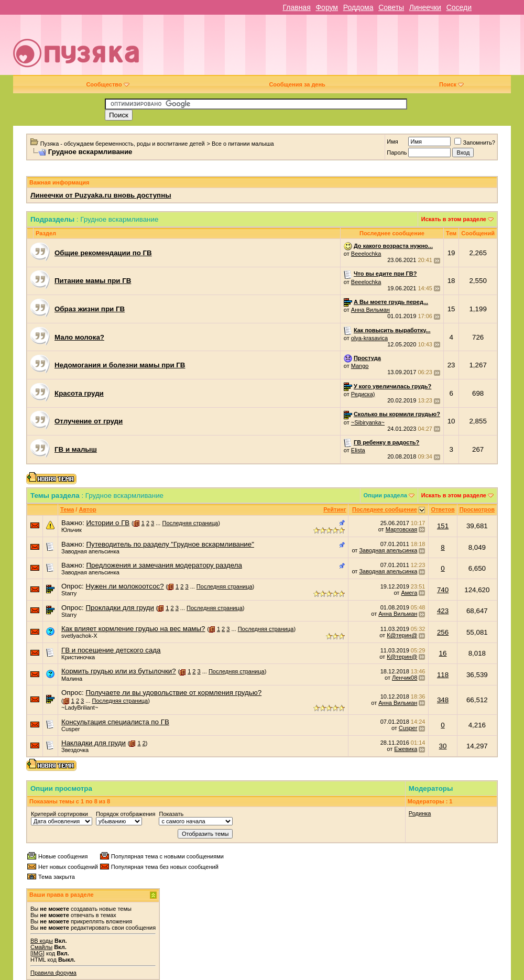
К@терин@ (402, 635)
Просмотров (477, 509)
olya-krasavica (369, 338)
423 (443, 611)
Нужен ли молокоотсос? (124, 586)
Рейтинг (335, 509)
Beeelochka (366, 254)
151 (443, 526)
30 (443, 746)
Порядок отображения (125, 814)
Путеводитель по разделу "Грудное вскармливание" (170, 544)
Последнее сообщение (385, 509)
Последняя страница (190, 523)
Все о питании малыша (243, 144)
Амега (409, 593)
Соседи (459, 7)
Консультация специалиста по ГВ (115, 722)
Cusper (70, 729)
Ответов (443, 509)
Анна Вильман (370, 310)
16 (443, 653)
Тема (67, 509)
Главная (296, 7)
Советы (391, 7)
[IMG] (37, 953)
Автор (87, 509)
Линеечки (425, 7)
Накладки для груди (94, 743)
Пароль (397, 153)
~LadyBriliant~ (80, 707)
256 (443, 632)
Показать (171, 814)
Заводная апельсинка (90, 551)
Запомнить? (475, 143)
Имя (392, 141)
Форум (327, 7)
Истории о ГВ (108, 523)
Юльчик (72, 530)
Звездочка (75, 750)
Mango (360, 366)
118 (443, 675)
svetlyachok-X (79, 636)
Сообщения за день (297, 84)
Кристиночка (78, 657)
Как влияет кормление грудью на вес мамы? (133, 629)
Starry (69, 593)
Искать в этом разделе (454, 219)
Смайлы (41, 947)
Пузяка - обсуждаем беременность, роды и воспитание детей (123, 144)
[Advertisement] (346, 49)
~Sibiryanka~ (368, 422)
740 (443, 590)
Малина (72, 679)
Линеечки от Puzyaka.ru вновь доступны (101, 195)
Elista (358, 450)
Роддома (358, 7)
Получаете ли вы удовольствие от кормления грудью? (173, 693)
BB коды (42, 941)
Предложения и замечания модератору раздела (164, 565)
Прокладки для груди (119, 608)
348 (443, 700)
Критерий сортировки (59, 814)
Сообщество (107, 84)
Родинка (420, 813)
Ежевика (406, 749)
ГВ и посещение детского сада (111, 650)
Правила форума (53, 973)
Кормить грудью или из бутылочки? (119, 671)
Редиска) (363, 394)
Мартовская (402, 529)
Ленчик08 (405, 678)
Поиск (451, 84)
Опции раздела (385, 495)
